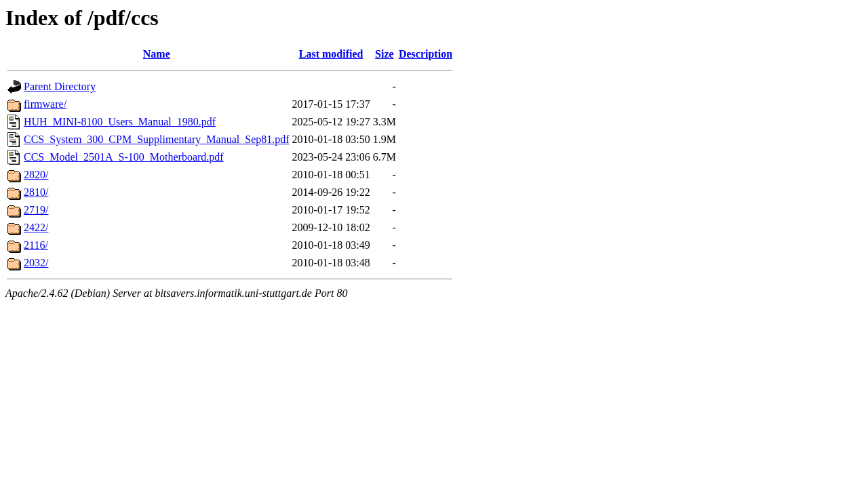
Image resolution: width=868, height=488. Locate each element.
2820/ (36, 175)
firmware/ (45, 104)
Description (426, 54)
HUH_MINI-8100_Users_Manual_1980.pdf (120, 122)
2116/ (36, 245)
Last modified (331, 54)
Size (384, 54)
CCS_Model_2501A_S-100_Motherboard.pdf (124, 157)
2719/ (36, 210)
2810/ (36, 192)
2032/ (36, 263)
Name (157, 54)
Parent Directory (60, 86)
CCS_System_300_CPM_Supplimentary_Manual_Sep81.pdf (157, 139)
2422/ (36, 227)
